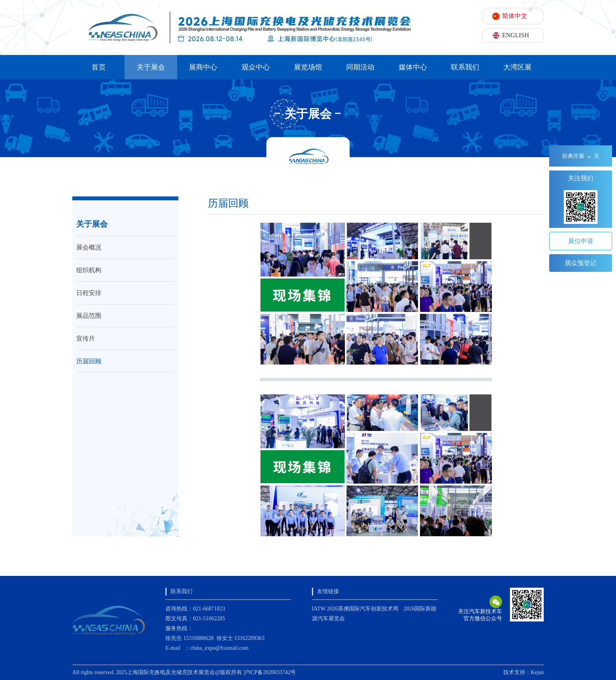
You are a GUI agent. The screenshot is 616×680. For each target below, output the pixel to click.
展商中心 (203, 67)
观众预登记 (581, 263)
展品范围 (89, 316)
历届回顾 (89, 361)
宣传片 (86, 338)
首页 (99, 67)
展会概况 (89, 247)
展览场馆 (308, 67)
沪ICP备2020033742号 (270, 672)
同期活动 (360, 67)
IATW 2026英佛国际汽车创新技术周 (355, 609)
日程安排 (89, 293)
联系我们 (465, 67)
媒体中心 (413, 67)
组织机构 (89, 270)
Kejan (537, 672)
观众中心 (256, 67)
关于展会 (151, 67)
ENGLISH (515, 35)
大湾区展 (517, 67)
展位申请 (581, 241)
